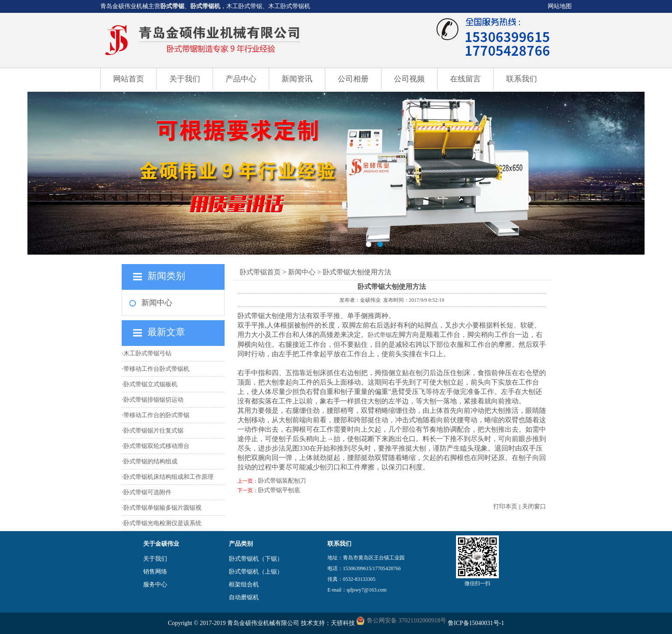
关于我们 (185, 79)
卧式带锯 (172, 6)
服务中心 (155, 584)
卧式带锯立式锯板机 (150, 384)
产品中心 (241, 79)
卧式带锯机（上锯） (256, 572)
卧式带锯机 (205, 6)
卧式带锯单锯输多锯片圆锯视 (162, 508)
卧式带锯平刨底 (279, 490)
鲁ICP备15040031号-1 (476, 623)
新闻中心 (157, 303)
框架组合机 (244, 584)
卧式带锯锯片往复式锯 (153, 431)
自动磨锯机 (244, 597)
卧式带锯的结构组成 (150, 461)
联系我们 (522, 79)
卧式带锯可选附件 (147, 492)
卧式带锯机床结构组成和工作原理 (168, 477)
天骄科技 (343, 623)
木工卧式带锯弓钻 (147, 353)
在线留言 (465, 79)
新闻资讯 (297, 79)
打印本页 (505, 506)
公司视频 (409, 79)
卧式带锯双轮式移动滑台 (156, 446)
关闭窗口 (534, 506)
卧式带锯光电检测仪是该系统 (162, 523)
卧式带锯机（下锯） (256, 559)
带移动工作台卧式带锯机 (156, 369)
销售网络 (155, 572)
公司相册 (353, 79)
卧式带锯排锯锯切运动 (153, 400)
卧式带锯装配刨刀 (282, 481)
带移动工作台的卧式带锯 (156, 415)
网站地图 (560, 6)
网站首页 (129, 79)
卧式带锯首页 (260, 272)
